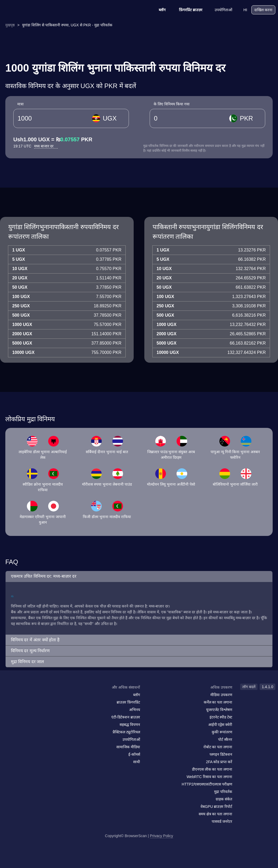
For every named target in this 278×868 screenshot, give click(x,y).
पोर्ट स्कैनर (225, 739)
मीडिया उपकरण (221, 695)
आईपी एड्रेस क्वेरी (220, 725)
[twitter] (31, 698)
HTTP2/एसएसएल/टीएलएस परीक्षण (207, 784)
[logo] (29, 10)
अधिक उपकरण (221, 687)
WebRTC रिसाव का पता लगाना (210, 777)
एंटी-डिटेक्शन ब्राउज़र (126, 717)
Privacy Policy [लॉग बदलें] (162, 836)
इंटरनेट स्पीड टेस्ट (221, 717)
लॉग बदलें (249, 687)
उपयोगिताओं (220, 10)
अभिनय (135, 710)
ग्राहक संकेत (224, 799)
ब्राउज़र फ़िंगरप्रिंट (128, 702)
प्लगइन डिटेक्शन (221, 754)
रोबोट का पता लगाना (218, 747)
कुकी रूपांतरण (222, 732)
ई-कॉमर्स (134, 754)
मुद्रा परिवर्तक (223, 792)
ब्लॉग (159, 10)
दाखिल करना (263, 10)
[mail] (9, 698)
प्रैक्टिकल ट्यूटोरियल (126, 732)
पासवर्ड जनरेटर (222, 821)
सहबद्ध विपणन (130, 725)
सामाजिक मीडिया (128, 747)
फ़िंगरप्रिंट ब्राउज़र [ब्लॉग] (187, 10)
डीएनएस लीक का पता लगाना (212, 769)
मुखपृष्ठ (10, 25)
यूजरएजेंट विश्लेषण (219, 710)
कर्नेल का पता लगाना (218, 702)
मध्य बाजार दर (46, 146)
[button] (139, 576)
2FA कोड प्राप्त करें (219, 762)
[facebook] (20, 698)
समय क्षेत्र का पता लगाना (216, 814)
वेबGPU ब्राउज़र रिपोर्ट (216, 807)
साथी (137, 762)
